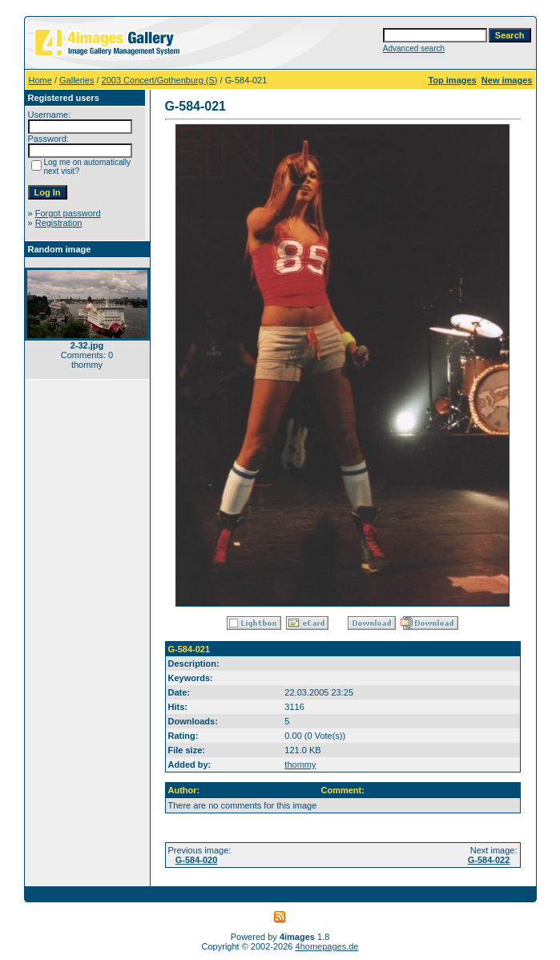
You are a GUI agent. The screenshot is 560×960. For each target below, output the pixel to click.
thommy (300, 764)
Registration (59, 223)
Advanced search (414, 48)
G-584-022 (489, 860)
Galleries (77, 80)
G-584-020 (197, 860)
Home (40, 80)
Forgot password (68, 213)
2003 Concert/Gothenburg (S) (160, 80)
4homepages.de (327, 946)
